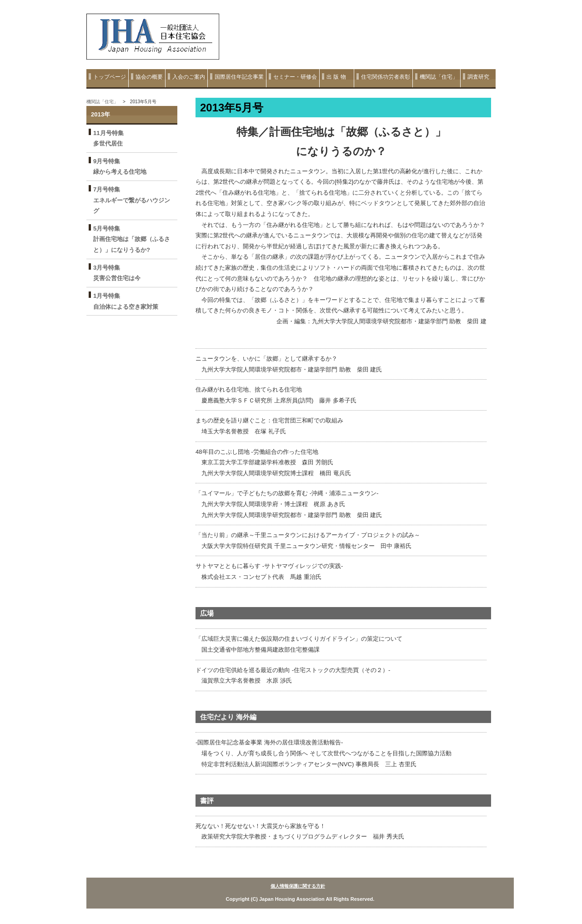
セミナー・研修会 (295, 77)
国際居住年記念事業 (239, 77)
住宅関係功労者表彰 (386, 77)
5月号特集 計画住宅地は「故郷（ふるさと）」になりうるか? (132, 239)
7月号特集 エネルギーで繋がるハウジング (132, 200)
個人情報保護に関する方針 (298, 886)
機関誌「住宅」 (439, 77)
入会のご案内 (189, 77)
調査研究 (478, 77)
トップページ (110, 77)
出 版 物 (339, 77)
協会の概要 (149, 77)
